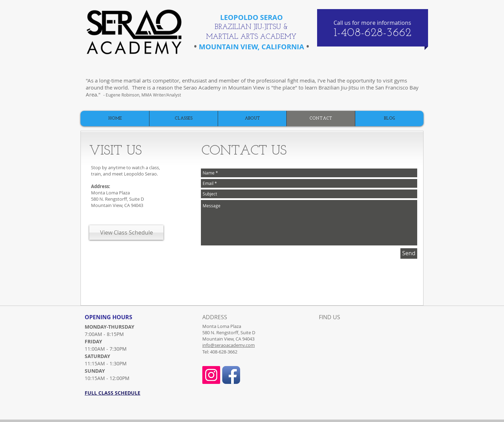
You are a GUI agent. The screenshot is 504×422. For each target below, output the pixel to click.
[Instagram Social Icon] (211, 375)
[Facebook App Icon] (231, 375)
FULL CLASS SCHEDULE (113, 393)
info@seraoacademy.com (229, 345)
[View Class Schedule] (126, 233)
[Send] (409, 253)
